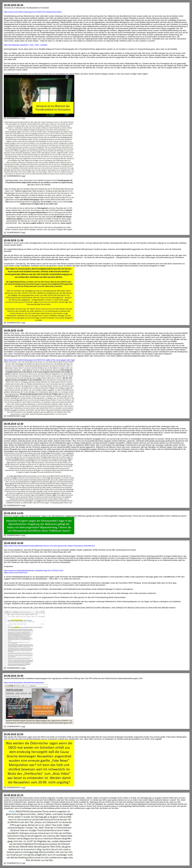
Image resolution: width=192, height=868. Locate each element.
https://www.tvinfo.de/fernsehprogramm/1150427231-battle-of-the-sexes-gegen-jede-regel (39, 360)
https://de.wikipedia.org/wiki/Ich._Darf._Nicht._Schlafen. (26, 45)
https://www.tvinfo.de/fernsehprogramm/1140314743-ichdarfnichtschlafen (33, 12)
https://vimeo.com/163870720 (16, 573)
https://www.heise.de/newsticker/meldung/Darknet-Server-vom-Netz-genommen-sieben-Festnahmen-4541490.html (49, 546)
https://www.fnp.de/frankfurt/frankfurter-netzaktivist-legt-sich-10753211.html (34, 571)
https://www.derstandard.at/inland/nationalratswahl (24, 683)
